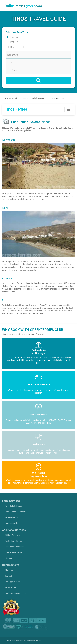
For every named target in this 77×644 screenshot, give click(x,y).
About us (9, 570)
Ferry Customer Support (15, 512)
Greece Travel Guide (13, 553)
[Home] (5, 98)
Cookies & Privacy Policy (15, 593)
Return (14, 42)
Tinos (51, 98)
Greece (25, 98)
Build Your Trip (19, 47)
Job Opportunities (13, 582)
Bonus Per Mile (11, 523)
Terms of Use (11, 588)
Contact (8, 576)
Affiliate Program (12, 535)
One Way (15, 37)
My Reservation (12, 518)
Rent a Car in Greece (14, 541)
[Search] (38, 80)
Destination (14, 98)
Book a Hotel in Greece (15, 547)
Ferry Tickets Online (13, 506)
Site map (9, 558)
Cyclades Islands (38, 98)
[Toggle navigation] (66, 6)
